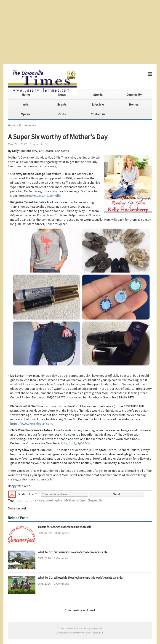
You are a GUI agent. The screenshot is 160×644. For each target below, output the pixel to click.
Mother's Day (75, 500)
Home (26, 95)
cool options (27, 500)
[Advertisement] (80, 32)
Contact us (98, 114)
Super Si (95, 500)
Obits (62, 114)
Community (134, 95)
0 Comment (63, 533)
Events (62, 104)
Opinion (26, 114)
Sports (98, 95)
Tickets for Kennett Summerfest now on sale (64, 527)
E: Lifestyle (27, 125)
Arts (26, 104)
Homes (134, 104)
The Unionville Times (71, 628)
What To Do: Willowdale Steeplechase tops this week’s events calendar (81, 578)
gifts (59, 500)
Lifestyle (98, 104)
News (62, 95)
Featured (46, 500)
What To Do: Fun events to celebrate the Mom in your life (72, 552)
